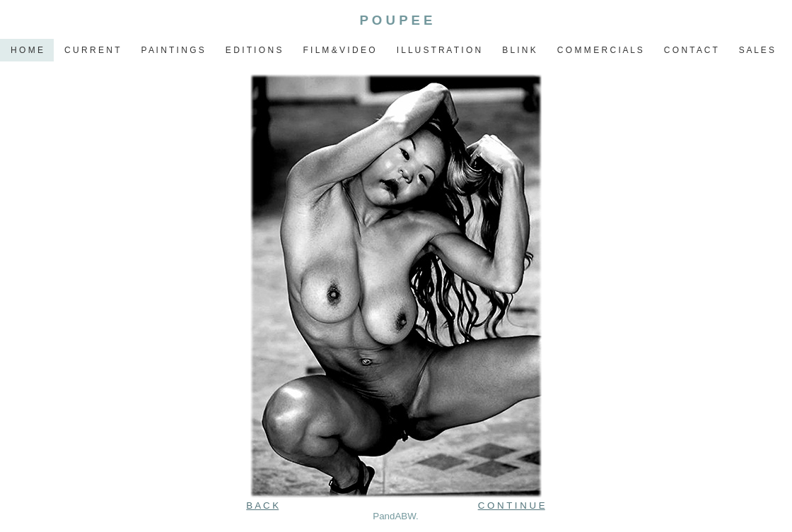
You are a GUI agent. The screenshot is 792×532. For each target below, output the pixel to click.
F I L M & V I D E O (339, 50)
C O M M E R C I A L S (600, 50)
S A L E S (757, 50)
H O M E (27, 50)
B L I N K (519, 50)
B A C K (262, 506)
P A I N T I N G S (172, 50)
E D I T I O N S (254, 50)
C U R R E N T (92, 50)
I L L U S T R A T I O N (439, 50)
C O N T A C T (691, 50)
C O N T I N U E (512, 506)
